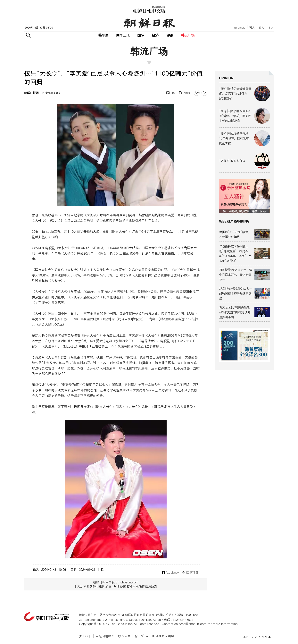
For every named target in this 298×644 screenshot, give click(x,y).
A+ (197, 93)
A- (204, 93)
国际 (141, 35)
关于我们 (85, 636)
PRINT (185, 93)
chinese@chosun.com (190, 624)
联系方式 (124, 636)
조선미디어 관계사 (255, 637)
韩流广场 (188, 35)
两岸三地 (123, 35)
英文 (261, 27)
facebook (171, 573)
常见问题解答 (105, 636)
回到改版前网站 (163, 636)
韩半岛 (103, 35)
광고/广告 (141, 636)
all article (240, 27)
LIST (172, 93)
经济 (155, 35)
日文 (271, 27)
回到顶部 (190, 573)
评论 (170, 35)
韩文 (252, 27)
